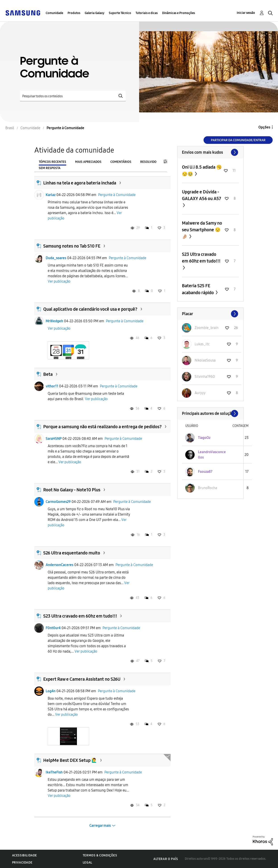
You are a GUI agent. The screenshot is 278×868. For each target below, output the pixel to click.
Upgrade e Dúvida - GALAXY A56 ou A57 (202, 195)
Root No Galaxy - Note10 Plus (72, 490)
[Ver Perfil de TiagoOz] (204, 438)
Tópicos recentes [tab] (53, 162)
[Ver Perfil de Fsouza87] (205, 472)
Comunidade (54, 13)
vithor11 (52, 386)
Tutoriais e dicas (147, 13)
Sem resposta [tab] (50, 168)
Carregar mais (100, 826)
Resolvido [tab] (148, 162)
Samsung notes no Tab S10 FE (72, 246)
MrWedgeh (54, 321)
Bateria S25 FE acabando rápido (198, 289)
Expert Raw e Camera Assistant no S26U (82, 679)
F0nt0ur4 (53, 628)
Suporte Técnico (120, 13)
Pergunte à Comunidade (117, 195)
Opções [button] (264, 127)
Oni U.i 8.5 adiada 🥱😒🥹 (202, 170)
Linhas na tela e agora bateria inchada (80, 183)
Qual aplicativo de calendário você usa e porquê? (90, 309)
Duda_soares (56, 258)
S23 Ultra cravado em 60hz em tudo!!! (80, 616)
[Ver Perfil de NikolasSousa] (205, 360)
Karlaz (51, 195)
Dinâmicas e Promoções (178, 13)
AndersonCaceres (60, 565)
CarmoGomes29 (58, 502)
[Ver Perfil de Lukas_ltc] (202, 344)
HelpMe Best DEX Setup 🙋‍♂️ (70, 760)
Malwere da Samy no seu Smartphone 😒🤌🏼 (202, 230)
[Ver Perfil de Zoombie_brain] (207, 328)
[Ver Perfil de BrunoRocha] (208, 488)
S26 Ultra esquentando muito (72, 553)
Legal (88, 863)
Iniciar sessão (246, 13)
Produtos (74, 13)
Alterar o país (166, 859)
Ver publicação (59, 281)
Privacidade (22, 863)
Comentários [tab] (121, 162)
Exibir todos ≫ (210, 152)
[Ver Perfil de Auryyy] (200, 393)
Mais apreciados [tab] (88, 162)
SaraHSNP (54, 439)
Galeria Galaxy (95, 13)
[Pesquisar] (73, 96)
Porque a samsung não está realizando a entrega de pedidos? (102, 427)
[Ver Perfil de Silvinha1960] (205, 377)
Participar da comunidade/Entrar (238, 140)
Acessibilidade (25, 855)
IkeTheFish (54, 772)
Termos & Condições (100, 855)
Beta (48, 374)
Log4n (51, 691)
